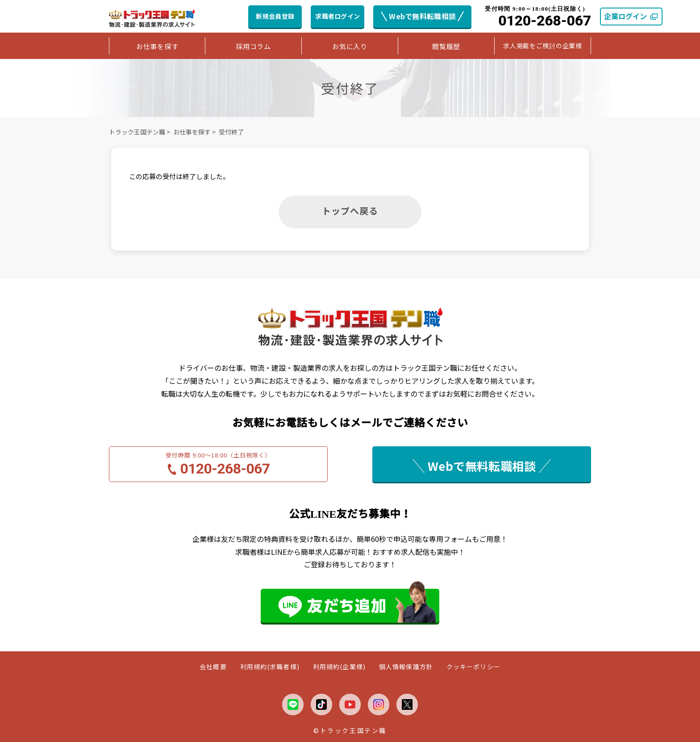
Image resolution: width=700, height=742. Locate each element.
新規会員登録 (275, 16)
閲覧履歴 (446, 46)
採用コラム (253, 46)
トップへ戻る (350, 211)
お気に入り (350, 46)
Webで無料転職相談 (422, 16)
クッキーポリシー (473, 667)
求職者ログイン (337, 16)
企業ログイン (631, 16)
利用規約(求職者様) (270, 667)
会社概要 (213, 667)
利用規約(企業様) (339, 667)
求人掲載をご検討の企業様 (542, 46)
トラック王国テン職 (137, 132)
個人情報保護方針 (406, 667)
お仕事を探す (157, 46)
